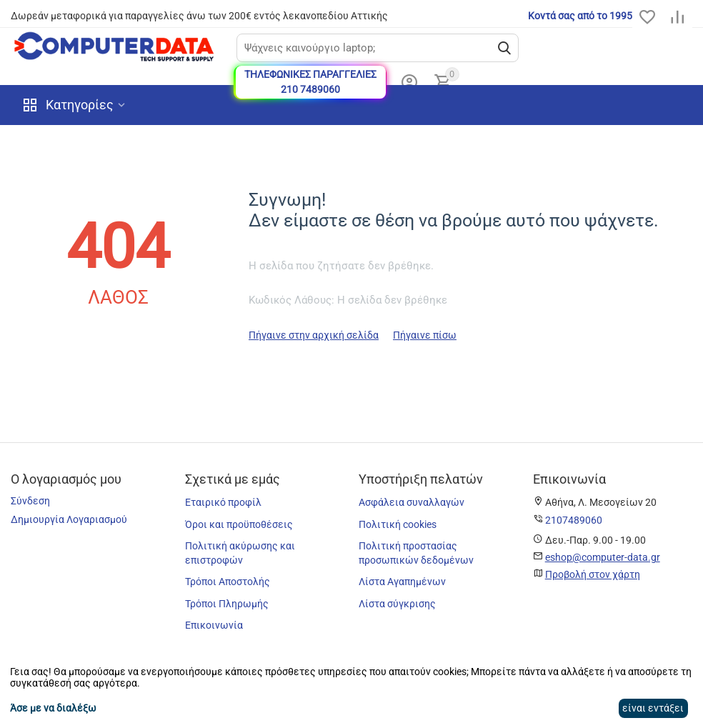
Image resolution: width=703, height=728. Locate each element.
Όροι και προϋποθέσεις (239, 524)
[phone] (574, 520)
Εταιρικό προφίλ (223, 502)
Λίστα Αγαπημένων (402, 582)
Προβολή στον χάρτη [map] (593, 574)
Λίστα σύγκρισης (397, 604)
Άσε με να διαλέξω (53, 708)
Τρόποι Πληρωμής (227, 604)
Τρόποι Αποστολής (228, 582)
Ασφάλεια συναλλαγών (412, 502)
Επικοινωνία (214, 625)
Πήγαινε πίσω (425, 335)
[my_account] (409, 82)
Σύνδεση (30, 501)
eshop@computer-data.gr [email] (603, 557)
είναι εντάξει (653, 708)
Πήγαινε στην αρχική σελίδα (314, 335)
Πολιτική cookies (398, 524)
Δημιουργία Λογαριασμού (69, 519)
